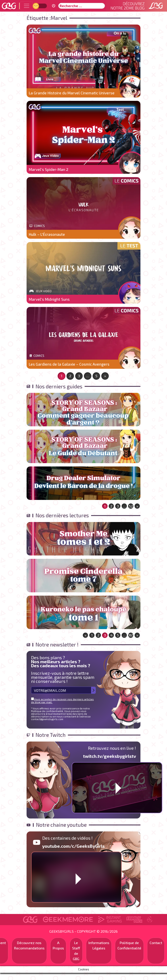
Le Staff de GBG (76, 951)
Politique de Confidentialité (129, 945)
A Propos (58, 945)
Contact (156, 943)
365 (131, 635)
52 (131, 506)
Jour (36, 6)
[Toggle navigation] (27, 6)
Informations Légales (99, 945)
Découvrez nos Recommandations (29, 945)
